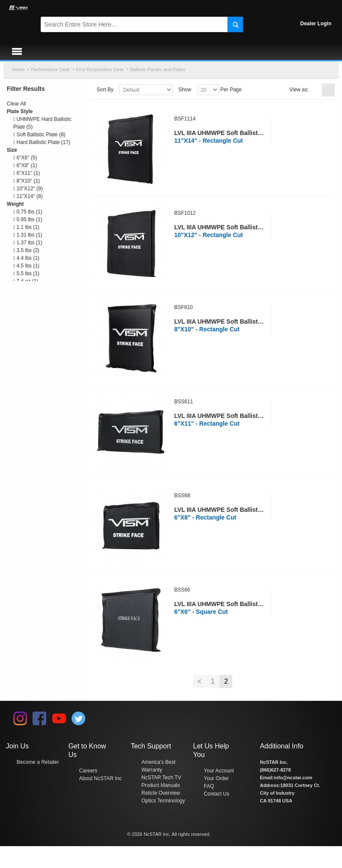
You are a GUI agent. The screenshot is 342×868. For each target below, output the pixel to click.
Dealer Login (316, 24)
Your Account (219, 771)
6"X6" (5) (25, 158)
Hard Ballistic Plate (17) (42, 142)
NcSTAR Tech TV (161, 778)
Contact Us (217, 794)
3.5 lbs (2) (26, 250)
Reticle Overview (161, 793)
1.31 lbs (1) (28, 235)
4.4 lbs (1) (26, 258)
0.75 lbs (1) (28, 212)
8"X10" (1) (27, 181)
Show (185, 90)
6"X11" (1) (27, 173)
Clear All (16, 104)
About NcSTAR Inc (100, 778)
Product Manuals (161, 785)
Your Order (216, 778)
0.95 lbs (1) (28, 219)
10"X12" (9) (28, 189)
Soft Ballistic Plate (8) (39, 135)
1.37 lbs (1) (28, 243)
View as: (299, 90)
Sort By (105, 90)
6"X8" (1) (25, 165)
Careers (88, 771)
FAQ (209, 786)
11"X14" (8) (28, 196)
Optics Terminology (163, 801)
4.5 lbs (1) (26, 266)
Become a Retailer (38, 762)
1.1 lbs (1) (26, 227)
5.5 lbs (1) (26, 273)
